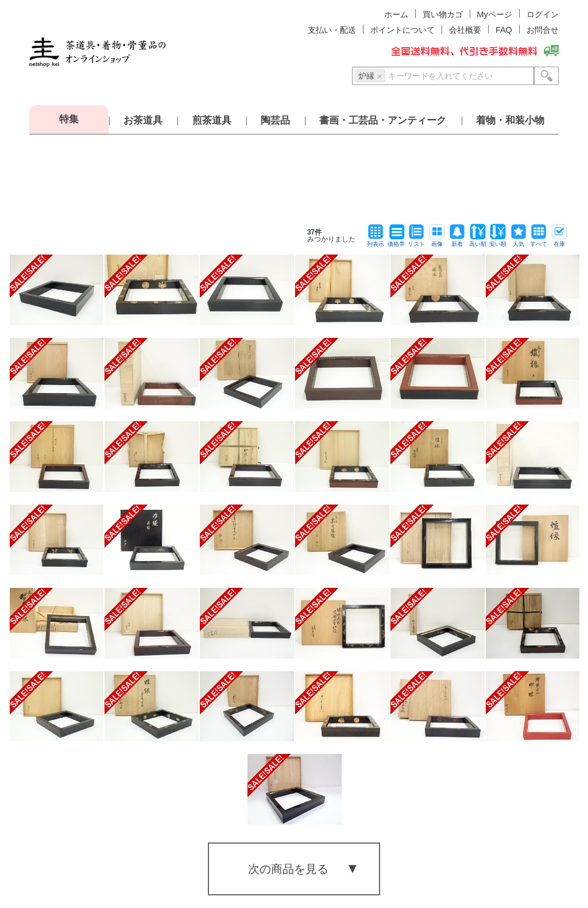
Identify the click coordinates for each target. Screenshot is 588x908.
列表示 (376, 241)
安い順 (498, 241)
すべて (539, 241)
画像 (437, 241)
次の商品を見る (288, 869)
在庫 (559, 241)
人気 (519, 241)
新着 (457, 241)
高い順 (478, 241)
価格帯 (396, 241)
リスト (416, 241)
